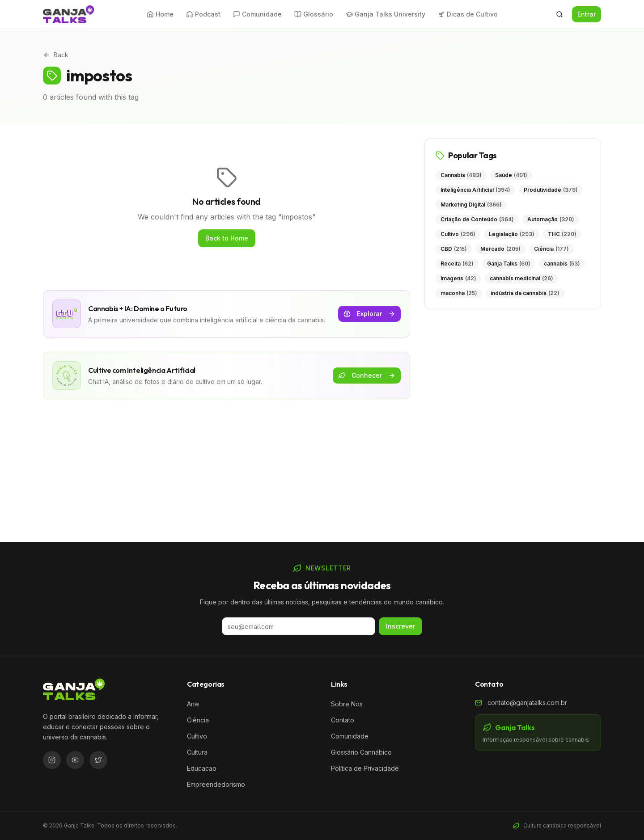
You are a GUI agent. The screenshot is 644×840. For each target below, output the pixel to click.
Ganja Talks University (386, 14)
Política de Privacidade (365, 768)
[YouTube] (75, 760)
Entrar (587, 14)
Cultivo (197, 736)
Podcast (203, 14)
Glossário (314, 14)
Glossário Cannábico (361, 752)
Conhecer (367, 375)
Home (160, 14)
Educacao (202, 768)
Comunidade (257, 14)
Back (56, 55)
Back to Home (227, 238)
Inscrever (400, 626)
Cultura (197, 752)
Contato (343, 720)
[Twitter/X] (98, 760)
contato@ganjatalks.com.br (527, 703)
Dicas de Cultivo (468, 14)
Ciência (198, 720)
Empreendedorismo (216, 784)
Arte (193, 704)
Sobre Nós (347, 704)
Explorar (369, 314)
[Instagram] (52, 760)
